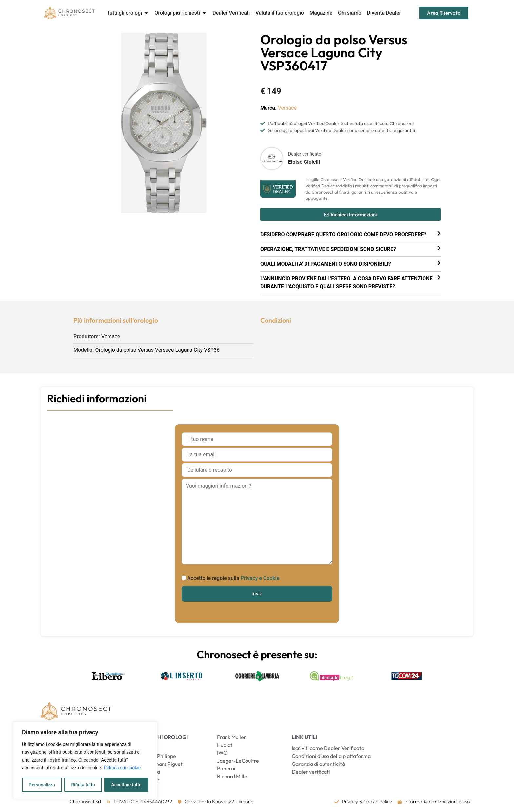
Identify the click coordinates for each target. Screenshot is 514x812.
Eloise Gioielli (304, 162)
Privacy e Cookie (260, 578)
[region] (85, 761)
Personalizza (42, 785)
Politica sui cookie (122, 768)
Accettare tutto (127, 785)
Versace (287, 108)
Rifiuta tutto (83, 785)
